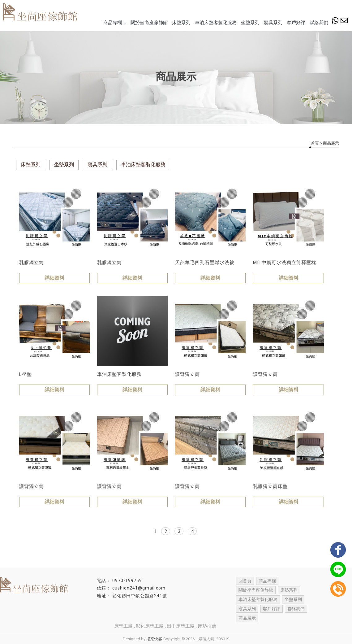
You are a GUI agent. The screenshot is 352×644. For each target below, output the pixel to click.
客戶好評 (296, 23)
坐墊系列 (250, 23)
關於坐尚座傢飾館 (149, 23)
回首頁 (245, 581)
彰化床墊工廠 (150, 626)
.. (196, 639)
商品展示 (247, 618)
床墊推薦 (207, 626)
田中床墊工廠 (181, 626)
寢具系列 (273, 23)
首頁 (315, 143)
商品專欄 (115, 23)
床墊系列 (181, 23)
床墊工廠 (123, 626)
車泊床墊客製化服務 (216, 23)
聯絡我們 (319, 23)
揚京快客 (154, 639)
